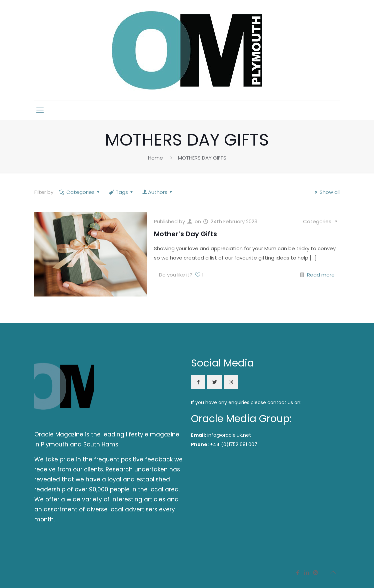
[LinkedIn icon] (306, 573)
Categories (80, 192)
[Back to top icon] (333, 572)
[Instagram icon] (315, 573)
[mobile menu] (40, 110)
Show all (326, 192)
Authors (158, 192)
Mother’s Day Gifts (185, 234)
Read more (321, 275)
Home (155, 158)
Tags (121, 192)
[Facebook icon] (297, 573)
